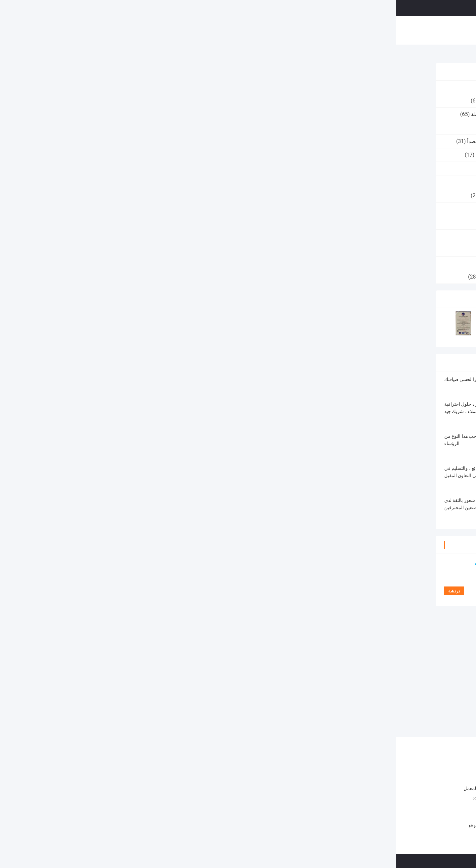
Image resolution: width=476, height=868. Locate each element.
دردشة (184, 201)
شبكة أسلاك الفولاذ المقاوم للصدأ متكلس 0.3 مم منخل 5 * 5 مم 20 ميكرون (234, 702)
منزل (110, 28)
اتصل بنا (257, 28)
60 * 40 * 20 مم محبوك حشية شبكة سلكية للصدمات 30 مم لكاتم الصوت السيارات (147, 815)
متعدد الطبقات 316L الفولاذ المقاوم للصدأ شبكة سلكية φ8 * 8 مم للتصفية (288, 702)
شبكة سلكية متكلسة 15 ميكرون (382, 520)
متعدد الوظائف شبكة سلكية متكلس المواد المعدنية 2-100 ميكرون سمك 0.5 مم (342, 702)
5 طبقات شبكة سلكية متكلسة (210, 520)
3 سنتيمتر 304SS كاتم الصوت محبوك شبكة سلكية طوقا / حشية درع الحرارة (147, 781)
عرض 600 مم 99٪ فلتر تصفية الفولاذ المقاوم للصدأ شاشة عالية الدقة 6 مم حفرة (244, 814)
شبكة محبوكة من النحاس (113, 195)
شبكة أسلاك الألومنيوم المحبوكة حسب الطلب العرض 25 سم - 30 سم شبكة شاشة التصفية (243, 781)
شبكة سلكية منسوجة (117, 209)
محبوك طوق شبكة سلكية (113, 101)
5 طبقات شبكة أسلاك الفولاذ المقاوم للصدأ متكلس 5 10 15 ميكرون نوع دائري (396, 702)
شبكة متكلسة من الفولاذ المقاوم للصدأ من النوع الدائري (295, 520)
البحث (297, 8)
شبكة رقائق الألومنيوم (117, 236)
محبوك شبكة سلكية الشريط (110, 155)
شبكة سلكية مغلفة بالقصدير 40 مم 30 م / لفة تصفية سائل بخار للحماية (246, 798)
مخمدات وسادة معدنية (116, 168)
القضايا (300, 28)
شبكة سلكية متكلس (379, 56)
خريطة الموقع (86, 825)
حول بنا (158, 28)
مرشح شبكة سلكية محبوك (112, 277)
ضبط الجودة (228, 28)
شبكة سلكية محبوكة (118, 87)
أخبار (279, 28)
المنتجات (133, 28)
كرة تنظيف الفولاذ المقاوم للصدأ (106, 141)
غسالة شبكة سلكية (120, 128)
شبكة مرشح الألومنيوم (116, 250)
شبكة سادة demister (117, 223)
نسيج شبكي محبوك (120, 182)
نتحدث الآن (387, 8)
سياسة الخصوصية (363, 861)
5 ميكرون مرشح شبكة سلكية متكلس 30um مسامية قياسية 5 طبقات (188, 702)
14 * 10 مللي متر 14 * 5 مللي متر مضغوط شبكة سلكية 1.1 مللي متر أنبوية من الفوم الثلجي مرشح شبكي (147, 799)
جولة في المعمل (191, 28)
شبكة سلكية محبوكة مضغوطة (108, 114)
